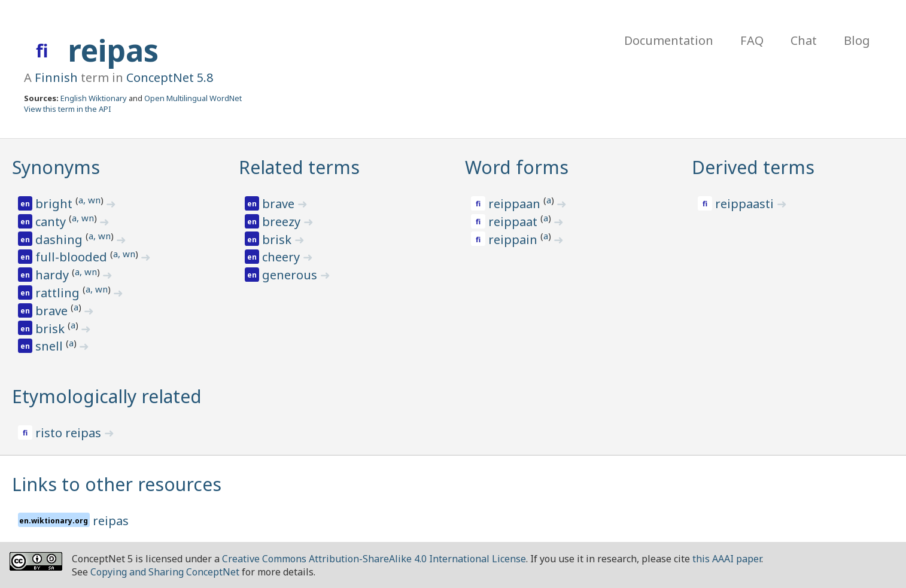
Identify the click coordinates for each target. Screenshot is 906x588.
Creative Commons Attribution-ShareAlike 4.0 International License (374, 559)
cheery (282, 257)
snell (51, 346)
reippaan (516, 204)
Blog (857, 40)
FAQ (752, 40)
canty (52, 222)
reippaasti (746, 204)
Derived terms (753, 167)
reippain (514, 240)
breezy (283, 222)
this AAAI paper (727, 559)
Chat (804, 40)
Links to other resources (117, 484)
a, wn (89, 200)
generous (291, 275)
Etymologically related (107, 396)
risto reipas (70, 433)
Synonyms (56, 167)
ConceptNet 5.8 (170, 77)
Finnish (56, 77)
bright (55, 204)
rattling (59, 293)
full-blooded (73, 257)
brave (53, 311)
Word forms (517, 167)
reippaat (514, 222)
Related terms (299, 167)
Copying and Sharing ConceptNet (165, 572)
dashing (60, 240)
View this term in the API (68, 109)
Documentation (669, 40)
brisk (51, 329)
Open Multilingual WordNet (193, 98)
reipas (113, 50)
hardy (54, 275)
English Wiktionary (94, 98)
